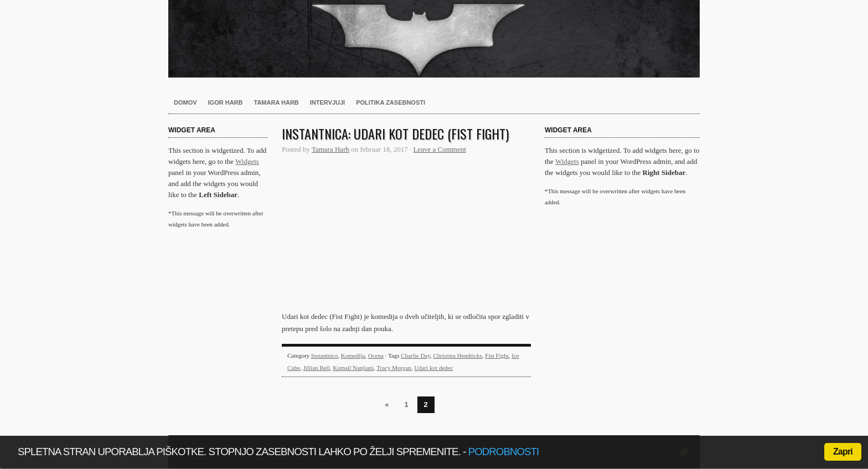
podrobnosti (504, 452)
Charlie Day (415, 355)
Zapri (843, 452)
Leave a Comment (440, 149)
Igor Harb (226, 102)
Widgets (247, 161)
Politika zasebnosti (391, 102)
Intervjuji (327, 102)
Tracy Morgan (394, 368)
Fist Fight (497, 355)
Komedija (353, 355)
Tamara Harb (277, 102)
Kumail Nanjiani (353, 368)
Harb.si (434, 39)
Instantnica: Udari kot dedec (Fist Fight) (395, 133)
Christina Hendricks (458, 355)
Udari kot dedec (433, 368)
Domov (185, 102)
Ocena (376, 355)
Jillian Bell (317, 368)
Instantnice (324, 355)
